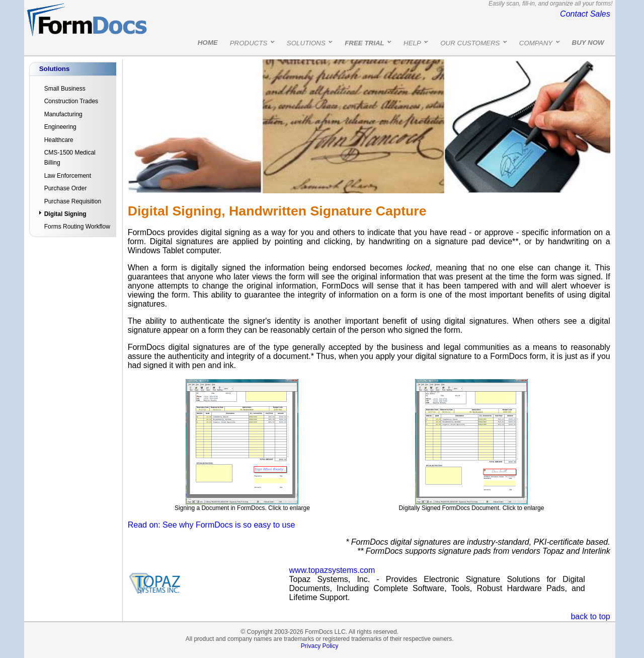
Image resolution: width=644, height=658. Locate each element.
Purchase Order (66, 188)
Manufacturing (63, 114)
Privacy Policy (320, 646)
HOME (208, 43)
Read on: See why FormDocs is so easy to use (212, 525)
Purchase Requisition (73, 201)
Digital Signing (65, 214)
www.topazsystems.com (332, 570)
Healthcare (59, 140)
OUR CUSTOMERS (470, 43)
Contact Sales (585, 14)
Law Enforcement (68, 176)
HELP (412, 43)
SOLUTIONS (306, 43)
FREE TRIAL (365, 43)
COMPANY (536, 43)
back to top (590, 616)
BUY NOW (588, 43)
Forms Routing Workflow (77, 227)
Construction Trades (71, 101)
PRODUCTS (249, 43)
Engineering (60, 127)
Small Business (65, 89)
